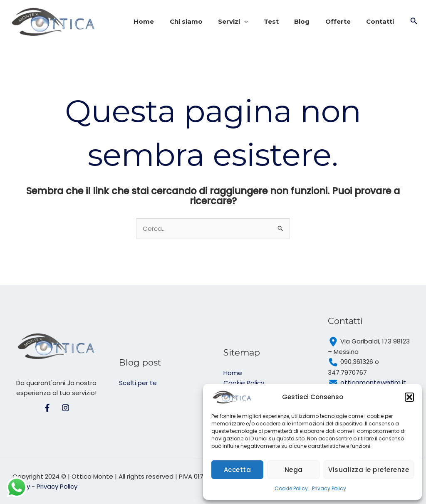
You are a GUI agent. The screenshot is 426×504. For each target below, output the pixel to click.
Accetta (238, 470)
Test (282, 21)
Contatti (382, 21)
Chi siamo (203, 21)
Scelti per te (138, 383)
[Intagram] (66, 408)
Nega (294, 470)
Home (164, 21)
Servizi (247, 22)
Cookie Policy (291, 488)
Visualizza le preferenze (369, 470)
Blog (310, 21)
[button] (409, 397)
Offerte (343, 21)
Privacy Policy (329, 488)
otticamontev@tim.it (373, 382)
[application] (258, 22)
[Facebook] (47, 408)
